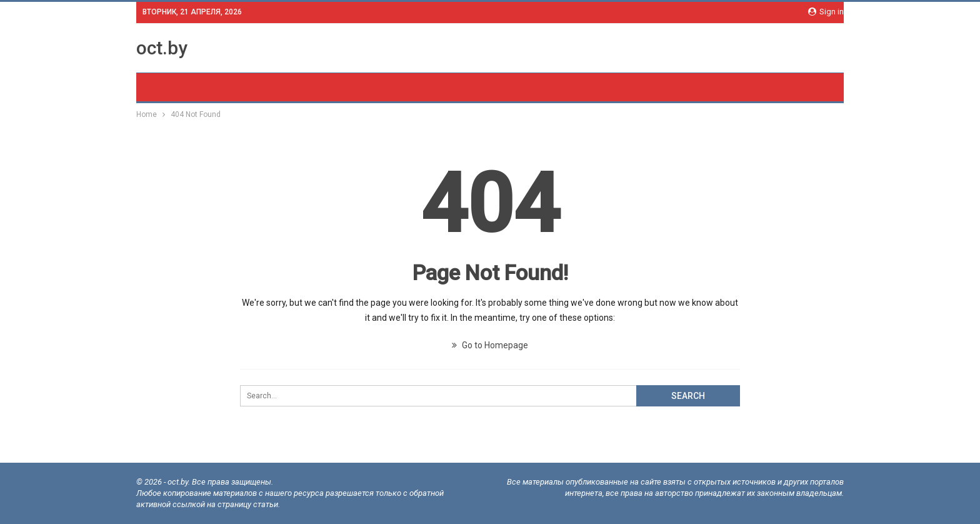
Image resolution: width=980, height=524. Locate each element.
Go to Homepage (490, 345)
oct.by (162, 48)
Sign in (826, 12)
